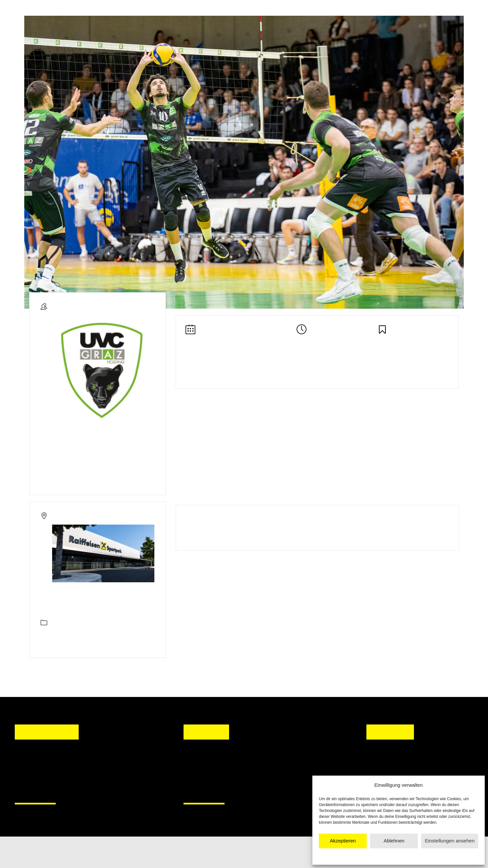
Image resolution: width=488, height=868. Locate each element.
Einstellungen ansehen (450, 841)
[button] (195, 771)
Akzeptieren (343, 841)
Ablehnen (394, 841)
